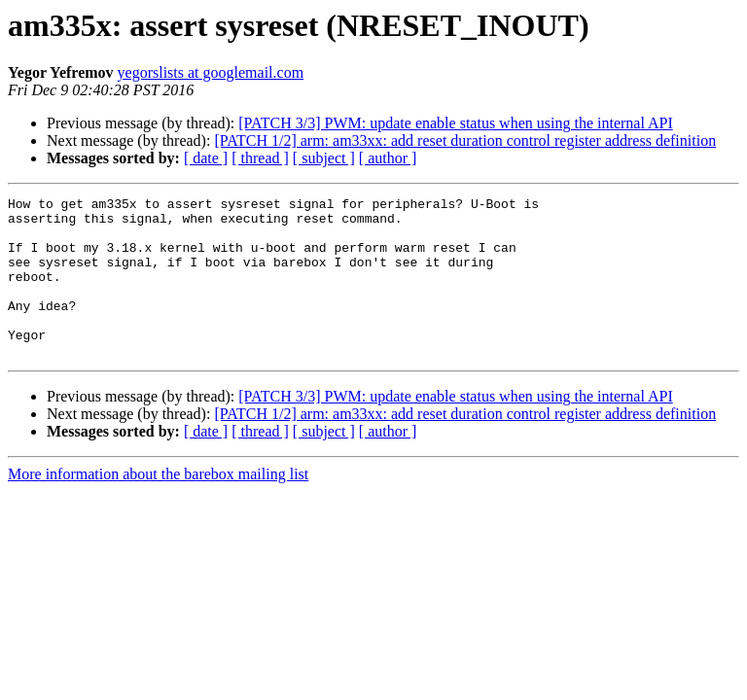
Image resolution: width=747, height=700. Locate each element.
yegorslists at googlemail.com (211, 72)
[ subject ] (324, 158)
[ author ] (388, 158)
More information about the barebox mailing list (158, 506)
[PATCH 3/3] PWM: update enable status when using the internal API (455, 123)
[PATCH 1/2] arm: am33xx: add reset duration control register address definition (465, 140)
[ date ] (206, 158)
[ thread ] (260, 158)
